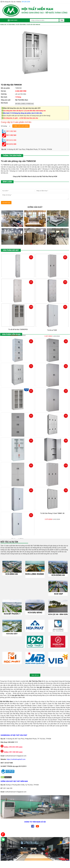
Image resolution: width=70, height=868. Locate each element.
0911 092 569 (11, 135)
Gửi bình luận (6, 203)
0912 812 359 (11, 144)
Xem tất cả (35, 675)
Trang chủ (3, 25)
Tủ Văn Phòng (11, 25)
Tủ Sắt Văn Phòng (21, 25)
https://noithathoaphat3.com (16, 759)
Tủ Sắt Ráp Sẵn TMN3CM (33, 25)
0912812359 (26, 2)
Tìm (62, 20)
